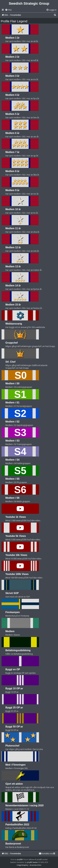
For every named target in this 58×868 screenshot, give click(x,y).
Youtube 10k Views (16, 555)
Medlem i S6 (12, 498)
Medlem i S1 (12, 403)
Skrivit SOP (12, 593)
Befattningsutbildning (18, 650)
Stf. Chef (10, 362)
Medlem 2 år (12, 57)
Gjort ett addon (14, 784)
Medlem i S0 (12, 383)
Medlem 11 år (13, 228)
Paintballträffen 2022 (17, 825)
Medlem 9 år (12, 190)
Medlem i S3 (12, 441)
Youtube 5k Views (16, 536)
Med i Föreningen (15, 765)
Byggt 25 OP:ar (14, 708)
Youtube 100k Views (17, 574)
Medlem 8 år (12, 171)
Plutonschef (12, 746)
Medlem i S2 (12, 422)
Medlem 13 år (13, 266)
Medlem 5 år (12, 114)
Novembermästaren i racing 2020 (24, 805)
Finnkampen (13, 612)
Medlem (10, 631)
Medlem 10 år (13, 209)
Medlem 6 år (12, 133)
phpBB (19, 859)
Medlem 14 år (13, 286)
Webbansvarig (14, 324)
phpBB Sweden (33, 862)
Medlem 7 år (12, 152)
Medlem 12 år (13, 247)
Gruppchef (12, 343)
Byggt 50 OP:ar (14, 727)
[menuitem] (8, 10)
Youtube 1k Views (16, 517)
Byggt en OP (13, 669)
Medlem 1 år (12, 38)
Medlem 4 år (12, 95)
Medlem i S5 (12, 479)
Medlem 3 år (12, 76)
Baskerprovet (13, 844)
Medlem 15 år (13, 305)
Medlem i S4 (12, 460)
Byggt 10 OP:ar (14, 688)
